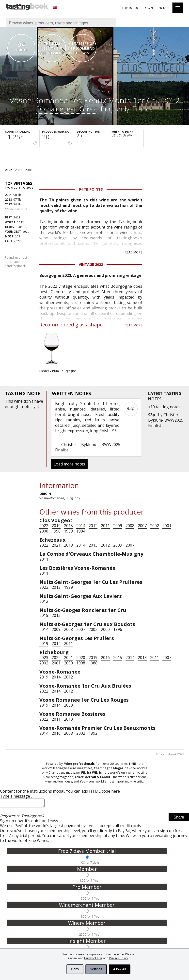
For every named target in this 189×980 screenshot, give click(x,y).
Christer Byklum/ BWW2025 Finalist (166, 420)
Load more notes (69, 464)
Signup (164, 8)
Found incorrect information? (16, 262)
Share (179, 819)
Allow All (120, 969)
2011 (105, 526)
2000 (44, 531)
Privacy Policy (119, 958)
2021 (18, 170)
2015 (68, 526)
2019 (56, 526)
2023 (44, 587)
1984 (81, 531)
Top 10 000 (130, 8)
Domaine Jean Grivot (67, 109)
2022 (8, 170)
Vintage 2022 (91, 264)
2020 (81, 658)
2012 (93, 526)
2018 (29, 170)
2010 (68, 719)
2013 (93, 545)
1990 (56, 531)
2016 (105, 658)
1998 (81, 663)
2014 (81, 526)
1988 (93, 663)
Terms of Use (93, 958)
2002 (155, 526)
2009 (118, 526)
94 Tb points (91, 189)
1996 (118, 629)
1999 (68, 587)
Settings (96, 969)
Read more (134, 252)
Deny (75, 969)
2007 (142, 526)
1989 (68, 531)
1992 (93, 733)
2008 (130, 526)
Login (148, 8)
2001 (167, 526)
